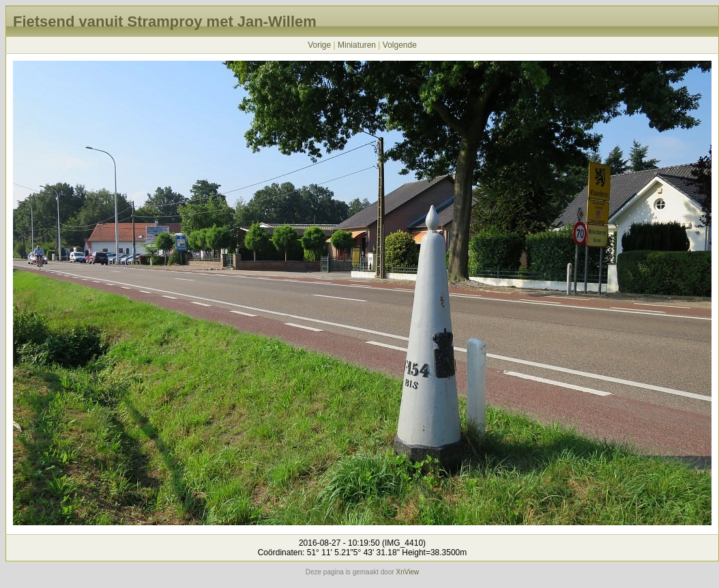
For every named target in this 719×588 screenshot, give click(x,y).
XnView (408, 572)
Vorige (319, 45)
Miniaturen (357, 45)
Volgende (400, 45)
